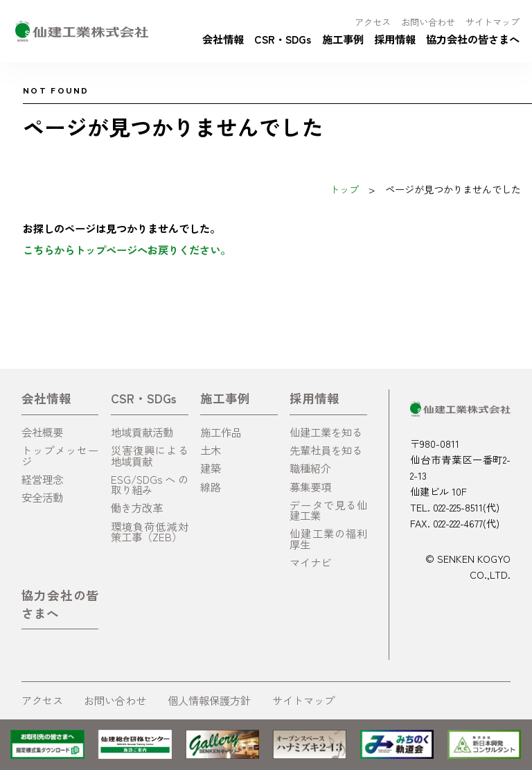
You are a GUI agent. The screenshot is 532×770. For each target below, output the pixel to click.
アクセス (373, 22)
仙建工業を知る (326, 432)
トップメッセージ (60, 455)
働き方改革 (137, 507)
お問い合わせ (428, 22)
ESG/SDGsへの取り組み (150, 484)
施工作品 (221, 432)
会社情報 (223, 39)
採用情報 (395, 39)
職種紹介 (310, 468)
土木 (211, 450)
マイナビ (310, 562)
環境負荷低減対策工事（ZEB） (150, 531)
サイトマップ (493, 22)
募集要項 (310, 487)
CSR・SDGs (283, 39)
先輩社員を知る (326, 450)
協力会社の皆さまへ (473, 39)
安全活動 (42, 497)
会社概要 (42, 432)
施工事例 (343, 39)
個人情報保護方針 (209, 700)
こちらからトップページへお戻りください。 (127, 250)
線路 (211, 487)
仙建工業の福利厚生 (328, 538)
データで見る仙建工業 (328, 510)
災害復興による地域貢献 (150, 455)
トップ (344, 189)
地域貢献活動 (142, 432)
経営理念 (42, 479)
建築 (211, 468)
